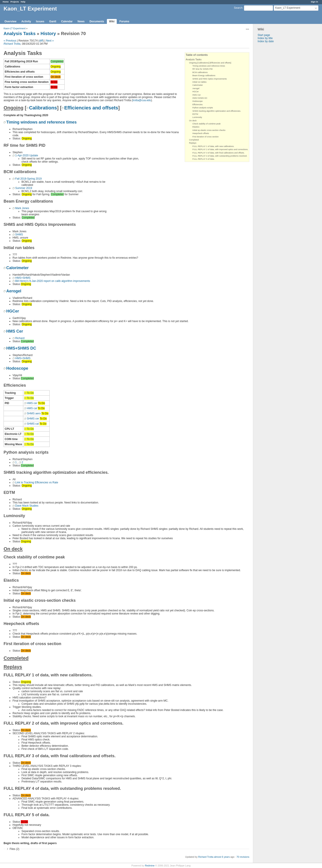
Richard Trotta (12, 44)
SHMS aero (34, 413)
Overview (10, 21)
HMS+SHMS (23, 278)
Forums (124, 21)
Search (238, 8)
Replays (193, 143)
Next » (50, 41)
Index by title (265, 38)
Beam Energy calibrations (204, 75)
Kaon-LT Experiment (15, 28)
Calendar (67, 21)
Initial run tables (200, 82)
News (81, 21)
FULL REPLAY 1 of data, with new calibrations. (213, 146)
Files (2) (14, 849)
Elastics (196, 127)
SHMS (19, 235)
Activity (26, 21)
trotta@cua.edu (142, 100)
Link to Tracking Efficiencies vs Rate (37, 482)
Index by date (266, 41)
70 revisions (243, 857)
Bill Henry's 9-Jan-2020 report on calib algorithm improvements (53, 281)
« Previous (10, 41)
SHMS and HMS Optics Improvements (210, 79)
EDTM (195, 114)
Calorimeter (198, 85)
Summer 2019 (24, 188)
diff (41, 41)
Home (6, 2)
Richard (20, 338)
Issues (40, 21)
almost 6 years (222, 857)
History (48, 34)
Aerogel (196, 88)
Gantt (53, 21)
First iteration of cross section (206, 137)
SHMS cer (33, 419)
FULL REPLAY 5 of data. (204, 159)
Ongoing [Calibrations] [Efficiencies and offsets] (210, 63)
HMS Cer (197, 95)
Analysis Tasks (20, 34)
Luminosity (197, 117)
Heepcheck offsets (201, 133)
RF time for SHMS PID (203, 69)
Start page (264, 35)
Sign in (314, 2)
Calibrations (43, 108)
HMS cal (32, 408)
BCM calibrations (200, 72)
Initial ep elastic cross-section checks (209, 130)
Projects (15, 2)
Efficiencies (198, 105)
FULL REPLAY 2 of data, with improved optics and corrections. (220, 149)
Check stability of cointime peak (207, 124)
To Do (30, 393)
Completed (194, 140)
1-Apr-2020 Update (27, 155)
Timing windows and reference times (209, 66)
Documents (97, 21)
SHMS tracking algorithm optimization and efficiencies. (217, 111)
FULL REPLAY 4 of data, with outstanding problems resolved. (220, 156)
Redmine (150, 866)
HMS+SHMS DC (200, 98)
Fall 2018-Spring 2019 (28, 179)
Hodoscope (198, 101)
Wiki (112, 21)
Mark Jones (22, 208)
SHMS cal (33, 424)
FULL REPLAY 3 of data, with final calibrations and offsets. (219, 153)
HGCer (196, 92)
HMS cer (32, 403)
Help (23, 2)
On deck (193, 121)
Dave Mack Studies (27, 506)
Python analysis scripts (203, 108)
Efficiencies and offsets (91, 108)
